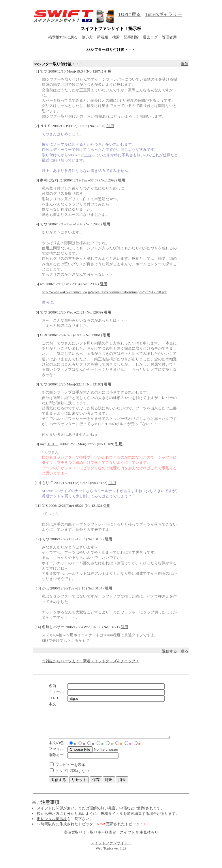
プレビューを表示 (70, 771)
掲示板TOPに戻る (63, 37)
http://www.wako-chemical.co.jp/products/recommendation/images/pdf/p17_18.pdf (104, 292)
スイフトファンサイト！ (111, 849)
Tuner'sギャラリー (164, 14)
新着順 (102, 37)
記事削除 (131, 37)
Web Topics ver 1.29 (111, 854)
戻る (185, 651)
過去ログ (150, 37)
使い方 (87, 37)
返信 (185, 64)
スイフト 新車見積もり (139, 838)
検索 (116, 37)
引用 (108, 71)
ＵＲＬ (53, 444)
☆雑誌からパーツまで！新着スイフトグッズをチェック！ (91, 661)
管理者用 (169, 37)
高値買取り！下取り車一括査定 (90, 838)
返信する (170, 651)
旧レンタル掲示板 (52, 825)
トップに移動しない (72, 777)
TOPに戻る (129, 14)
